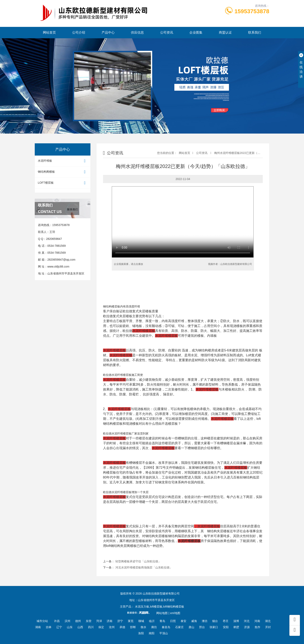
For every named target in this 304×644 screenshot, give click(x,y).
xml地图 (175, 613)
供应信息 (137, 32)
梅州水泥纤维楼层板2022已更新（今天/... (240, 153)
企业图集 (196, 32)
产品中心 (108, 32)
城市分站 (42, 621)
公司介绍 (79, 32)
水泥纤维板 (63, 161)
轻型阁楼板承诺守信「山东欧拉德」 (138, 561)
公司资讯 (167, 32)
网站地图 (162, 613)
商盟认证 (225, 32)
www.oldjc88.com (58, 267)
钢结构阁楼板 (63, 172)
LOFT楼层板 (63, 183)
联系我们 (255, 32)
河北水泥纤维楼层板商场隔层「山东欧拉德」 (144, 567)
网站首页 (49, 32)
